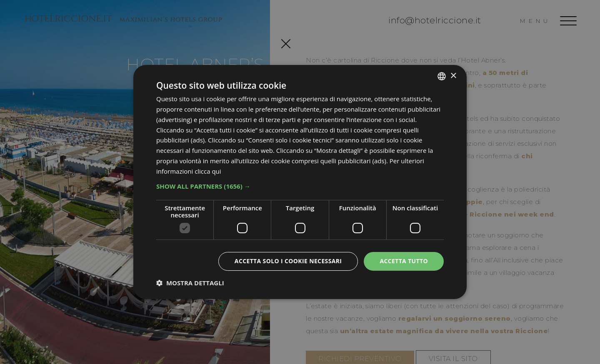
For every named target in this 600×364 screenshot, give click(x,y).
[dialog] (300, 182)
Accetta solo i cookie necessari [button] (288, 261)
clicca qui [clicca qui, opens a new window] (208, 171)
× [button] (453, 76)
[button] (300, 186)
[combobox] (442, 76)
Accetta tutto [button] (404, 261)
